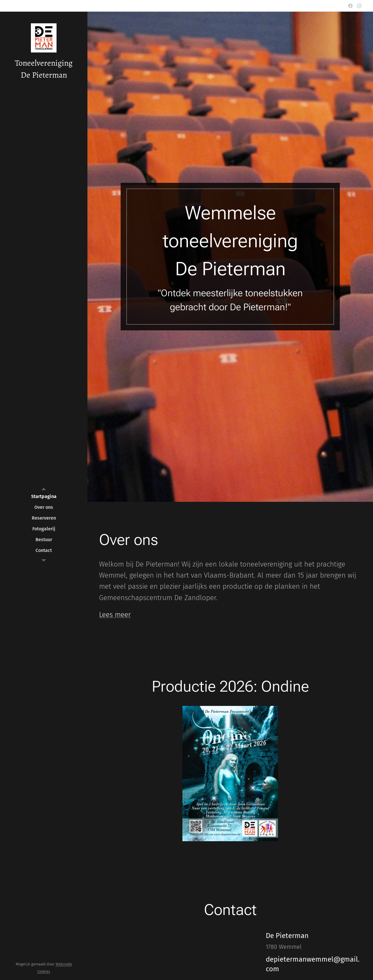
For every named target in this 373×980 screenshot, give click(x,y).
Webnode (64, 964)
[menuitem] (44, 496)
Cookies (44, 971)
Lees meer (115, 615)
